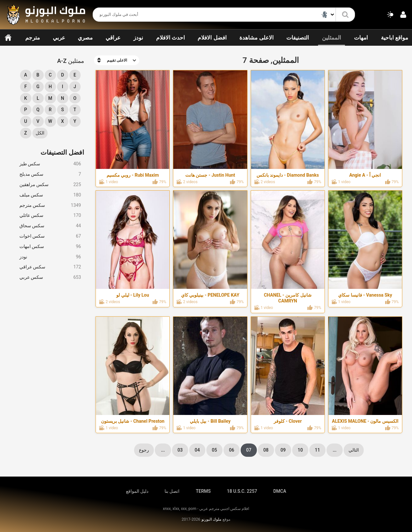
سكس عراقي (50, 267)
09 (283, 450)
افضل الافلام (212, 38)
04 (197, 450)
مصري (85, 38)
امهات (361, 38)
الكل (40, 133)
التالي (354, 450)
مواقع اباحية (395, 38)
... (163, 450)
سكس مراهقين (50, 185)
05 (214, 450)
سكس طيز (50, 164)
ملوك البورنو (211, 519)
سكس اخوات (50, 236)
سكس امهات (50, 247)
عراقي (113, 38)
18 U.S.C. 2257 (242, 491)
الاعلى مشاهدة (256, 38)
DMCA (280, 491)
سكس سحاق (50, 226)
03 (180, 450)
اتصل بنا (172, 491)
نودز (138, 38)
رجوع (144, 450)
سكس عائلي (50, 215)
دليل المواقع (137, 491)
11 (317, 450)
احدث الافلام (171, 38)
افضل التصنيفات (62, 152)
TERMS (203, 491)
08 (266, 450)
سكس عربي (50, 277)
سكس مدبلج (50, 174)
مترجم (33, 38)
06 (232, 450)
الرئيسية (8, 38)
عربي (59, 38)
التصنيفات (298, 38)
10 (300, 450)
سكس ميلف (50, 195)
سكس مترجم (50, 205)
